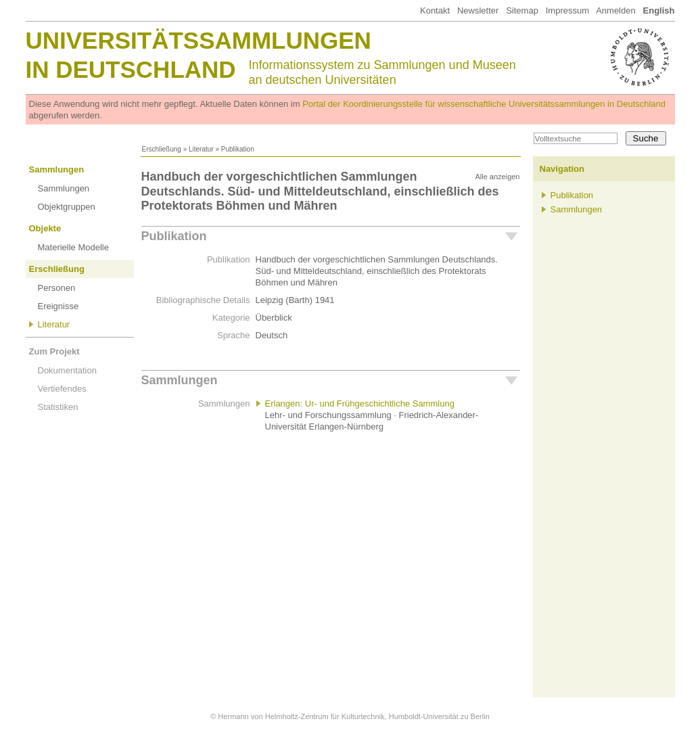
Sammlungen (57, 169)
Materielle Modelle (74, 247)
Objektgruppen (67, 207)
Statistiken (58, 407)
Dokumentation (67, 370)
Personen (57, 288)
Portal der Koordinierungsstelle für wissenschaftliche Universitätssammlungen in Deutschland (484, 104)
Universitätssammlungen (199, 40)
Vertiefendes (62, 389)
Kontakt (435, 10)
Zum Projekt (54, 351)
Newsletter (478, 10)
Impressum (567, 10)
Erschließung (162, 149)
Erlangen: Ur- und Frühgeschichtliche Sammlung (360, 404)
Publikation (174, 236)
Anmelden (616, 10)
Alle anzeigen (497, 177)
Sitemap (522, 10)
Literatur (201, 149)
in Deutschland (131, 69)
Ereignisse (59, 306)
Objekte (45, 228)
